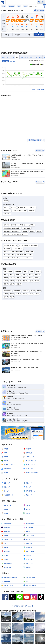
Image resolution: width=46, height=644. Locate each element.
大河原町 (12, 278)
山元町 (6, 281)
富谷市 (6, 278)
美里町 (6, 284)
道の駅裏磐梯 (29, 252)
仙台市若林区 (18, 272)
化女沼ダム (31, 211)
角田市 (12, 275)
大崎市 (6, 294)
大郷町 (31, 281)
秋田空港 (25, 231)
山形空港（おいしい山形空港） (26, 225)
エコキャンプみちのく (26, 258)
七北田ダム (7, 214)
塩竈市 (32, 272)
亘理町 (37, 278)
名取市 (6, 275)
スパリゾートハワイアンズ (11, 258)
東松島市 (37, 275)
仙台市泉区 (26, 291)
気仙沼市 (38, 272)
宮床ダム (14, 208)
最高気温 (6, 61)
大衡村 (37, 294)
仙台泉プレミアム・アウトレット (27, 208)
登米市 (31, 275)
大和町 (31, 294)
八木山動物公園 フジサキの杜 (25, 255)
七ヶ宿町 (18, 294)
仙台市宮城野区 (8, 272)
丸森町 (31, 278)
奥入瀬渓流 (7, 249)
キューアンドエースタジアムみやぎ (28, 246)
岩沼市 (25, 275)
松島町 (12, 281)
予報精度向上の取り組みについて (23, 606)
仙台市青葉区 (8, 291)
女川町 (12, 284)
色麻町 (6, 297)
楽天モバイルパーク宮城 (10, 246)
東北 (19, 6)
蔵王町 (12, 294)
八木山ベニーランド (18, 249)
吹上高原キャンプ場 (9, 255)
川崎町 (25, 294)
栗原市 (39, 291)
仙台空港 (32, 231)
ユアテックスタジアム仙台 (19, 211)
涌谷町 (37, 281)
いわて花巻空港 (27, 228)
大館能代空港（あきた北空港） (12, 231)
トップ (4, 6)
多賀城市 (18, 275)
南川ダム (6, 208)
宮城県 (26, 6)
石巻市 (26, 272)
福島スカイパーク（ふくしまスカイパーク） (15, 234)
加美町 (12, 297)
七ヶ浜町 (18, 281)
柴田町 (25, 278)
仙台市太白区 (17, 291)
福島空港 (6, 225)
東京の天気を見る (38, 89)
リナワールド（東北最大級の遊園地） (14, 252)
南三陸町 (18, 284)
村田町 (19, 278)
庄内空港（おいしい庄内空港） (12, 228)
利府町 (25, 281)
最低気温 (13, 61)
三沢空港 (39, 231)
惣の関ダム (7, 211)
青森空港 (14, 225)
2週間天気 (12, 6)
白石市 (33, 291)
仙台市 (6, 201)
